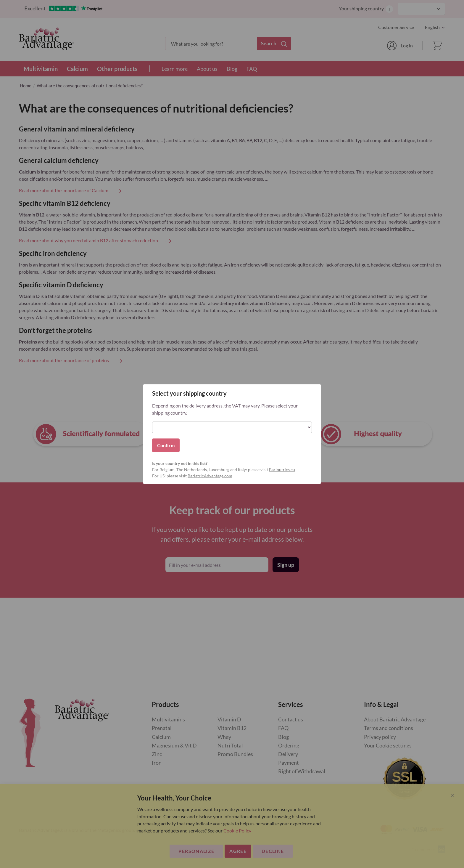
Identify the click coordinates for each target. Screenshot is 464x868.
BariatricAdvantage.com (210, 475)
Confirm (166, 445)
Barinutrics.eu (282, 469)
